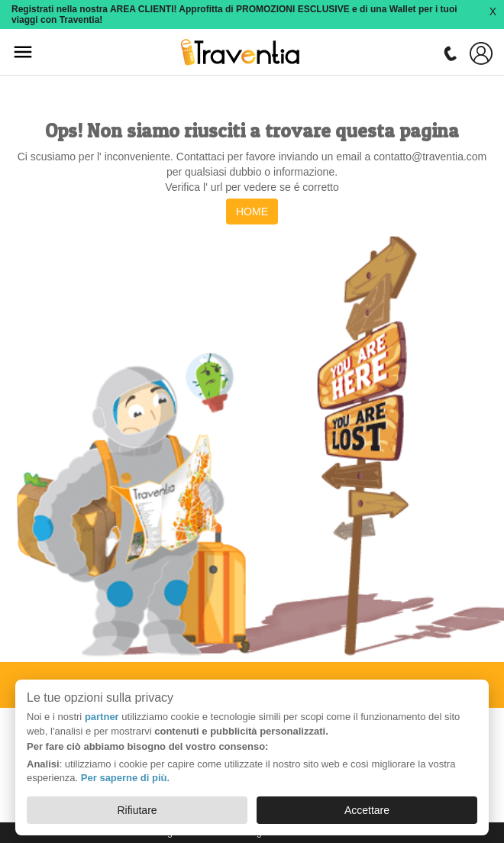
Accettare (367, 810)
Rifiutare (137, 810)
